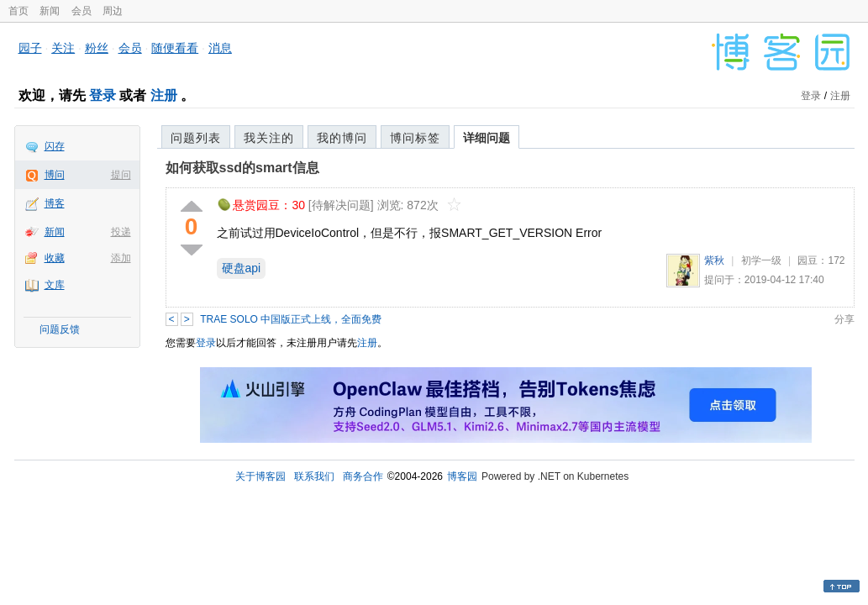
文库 (55, 285)
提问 (121, 175)
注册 (164, 95)
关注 (63, 48)
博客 (55, 203)
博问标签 (415, 138)
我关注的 (269, 138)
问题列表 (196, 138)
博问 (55, 175)
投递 (121, 232)
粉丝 (97, 48)
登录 (103, 95)
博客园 (462, 476)
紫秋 (714, 260)
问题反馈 (60, 329)
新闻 (50, 11)
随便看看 (175, 48)
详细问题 (487, 138)
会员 (82, 11)
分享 (844, 319)
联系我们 (314, 476)
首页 (18, 11)
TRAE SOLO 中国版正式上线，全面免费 (291, 319)
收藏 (55, 258)
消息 (220, 48)
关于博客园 (260, 476)
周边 (113, 11)
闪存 (55, 146)
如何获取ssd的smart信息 (242, 168)
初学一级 (761, 260)
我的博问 (342, 138)
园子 (30, 48)
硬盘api (242, 268)
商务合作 (363, 476)
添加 (121, 258)
